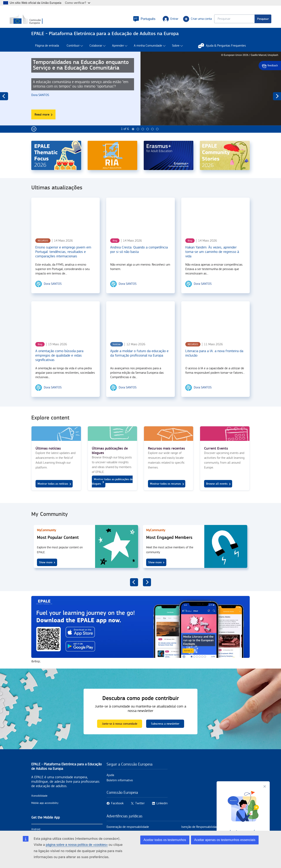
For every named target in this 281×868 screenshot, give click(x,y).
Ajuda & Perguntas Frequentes (224, 52)
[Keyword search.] (213, 21)
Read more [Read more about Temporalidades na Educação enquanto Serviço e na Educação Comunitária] (45, 122)
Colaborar (96, 52)
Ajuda (110, 781)
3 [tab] (143, 135)
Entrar (149, 21)
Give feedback (270, 66)
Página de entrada (47, 52)
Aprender (118, 52)
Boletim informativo (120, 787)
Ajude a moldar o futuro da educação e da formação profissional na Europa (139, 359)
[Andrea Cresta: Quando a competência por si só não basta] (140, 222)
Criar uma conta (176, 21)
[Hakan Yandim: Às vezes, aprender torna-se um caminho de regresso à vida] (215, 222)
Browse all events (217, 490)
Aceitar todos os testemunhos (165, 840)
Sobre (176, 52)
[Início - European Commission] (61, 22)
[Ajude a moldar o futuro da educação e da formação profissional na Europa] (140, 325)
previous (4, 102)
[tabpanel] (140, 98)
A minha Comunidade (148, 52)
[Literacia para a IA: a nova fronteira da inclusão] (215, 325)
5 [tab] (152, 135)
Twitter (140, 810)
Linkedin (162, 810)
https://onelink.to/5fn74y (140, 636)
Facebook (117, 810)
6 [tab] (157, 135)
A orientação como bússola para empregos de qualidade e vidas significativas (59, 362)
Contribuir (73, 52)
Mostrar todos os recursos (165, 490)
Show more (46, 569)
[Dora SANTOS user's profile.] (41, 101)
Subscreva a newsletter (165, 730)
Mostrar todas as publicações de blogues (112, 488)
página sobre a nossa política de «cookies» (77, 845)
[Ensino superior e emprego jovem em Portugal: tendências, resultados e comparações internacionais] (66, 222)
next (277, 102)
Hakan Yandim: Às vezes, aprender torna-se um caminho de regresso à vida (212, 258)
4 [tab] (148, 135)
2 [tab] (138, 135)
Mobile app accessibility (45, 809)
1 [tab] (133, 135)
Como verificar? (78, 3)
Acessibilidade (39, 802)
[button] (123, 21)
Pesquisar (241, 21)
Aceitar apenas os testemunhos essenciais (225, 840)
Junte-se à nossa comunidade (120, 730)
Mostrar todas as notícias (53, 490)
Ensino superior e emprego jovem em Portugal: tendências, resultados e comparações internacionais (63, 258)
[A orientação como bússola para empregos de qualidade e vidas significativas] (66, 325)
